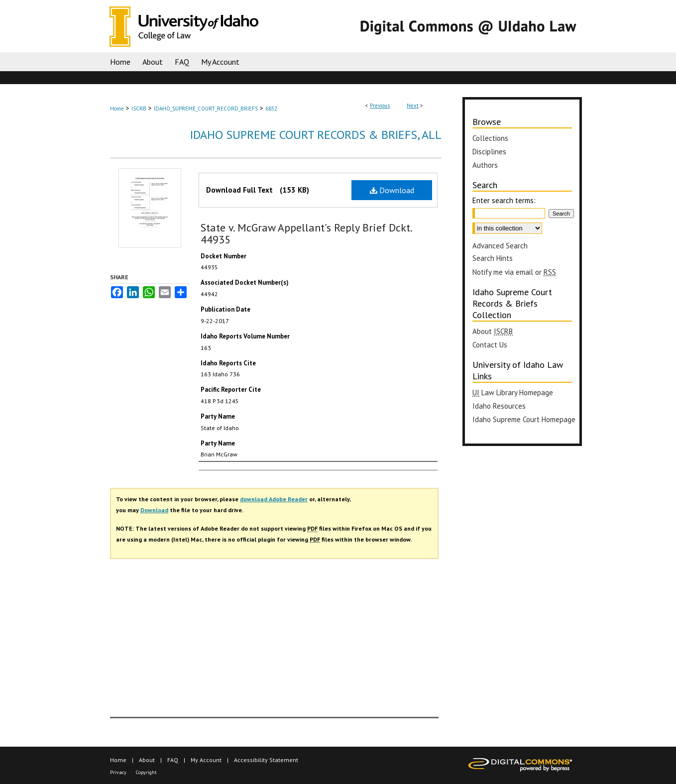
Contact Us (490, 345)
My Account (206, 760)
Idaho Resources (499, 406)
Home (117, 109)
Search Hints (493, 258)
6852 (271, 109)
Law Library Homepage (513, 392)
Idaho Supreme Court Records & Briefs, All (316, 135)
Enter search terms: (504, 200)
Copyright (146, 772)
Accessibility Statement (266, 760)
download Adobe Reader (274, 499)
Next (413, 106)
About (493, 331)
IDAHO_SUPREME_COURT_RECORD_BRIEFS (206, 109)
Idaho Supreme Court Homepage (524, 419)
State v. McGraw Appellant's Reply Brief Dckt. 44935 (306, 233)
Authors (485, 165)
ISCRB (139, 109)
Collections (490, 138)
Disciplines (489, 152)
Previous (380, 106)
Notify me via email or (514, 272)
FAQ (173, 760)
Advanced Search (500, 246)
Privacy (118, 772)
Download (392, 190)
